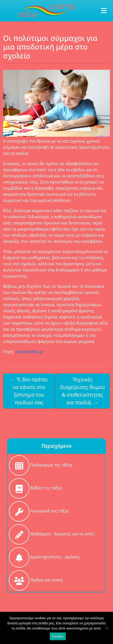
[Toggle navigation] (102, 11)
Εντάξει (58, 636)
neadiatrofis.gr (29, 352)
